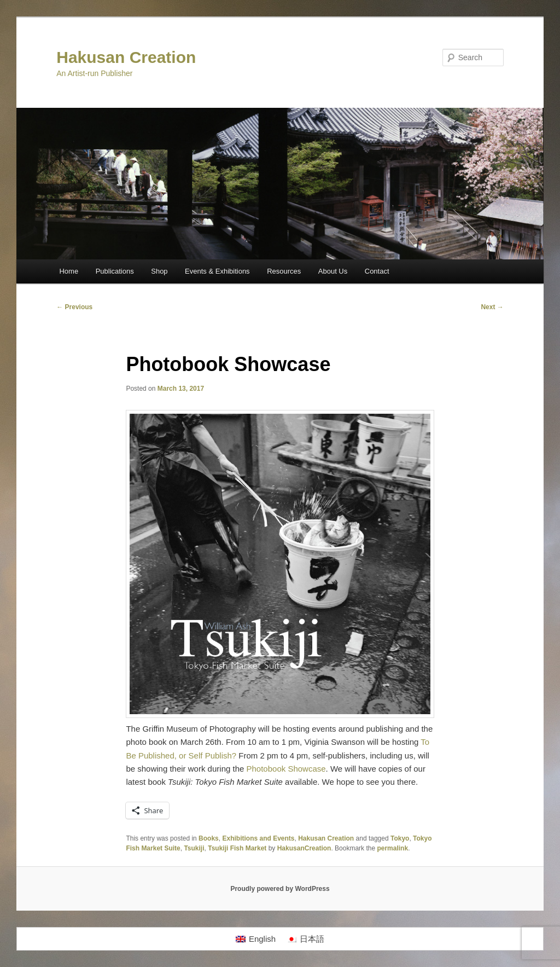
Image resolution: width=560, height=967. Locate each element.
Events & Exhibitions (217, 271)
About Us (333, 271)
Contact (377, 271)
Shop (159, 271)
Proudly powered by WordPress (280, 889)
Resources (284, 271)
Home (69, 271)
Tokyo (400, 838)
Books (209, 838)
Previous (74, 307)
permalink (392, 848)
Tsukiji (194, 848)
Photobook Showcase (286, 769)
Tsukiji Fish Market (237, 848)
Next (492, 307)
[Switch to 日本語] (305, 939)
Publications (115, 271)
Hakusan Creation (126, 57)
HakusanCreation (304, 848)
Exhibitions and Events (258, 838)
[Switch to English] (256, 939)
